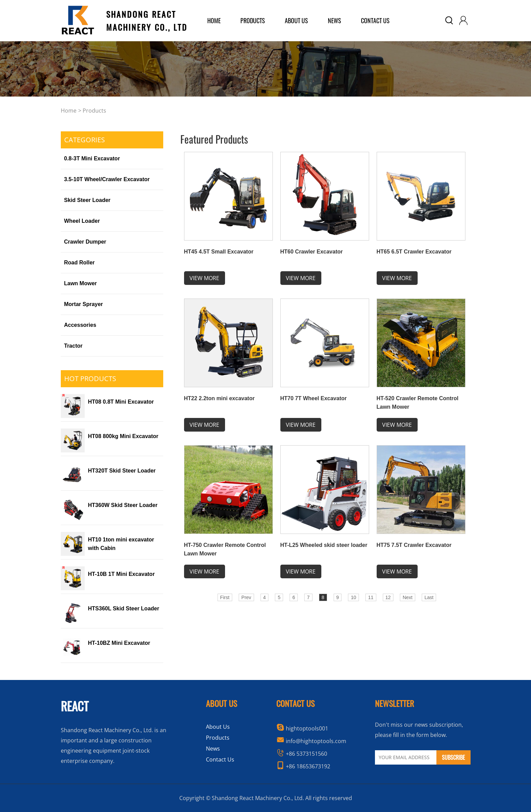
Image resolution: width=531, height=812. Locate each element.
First (225, 597)
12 (388, 597)
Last (429, 597)
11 (371, 597)
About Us (218, 727)
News (334, 20)
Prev (246, 597)
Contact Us (375, 20)
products (253, 20)
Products (94, 111)
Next (408, 597)
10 (353, 597)
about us (296, 20)
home (214, 20)
